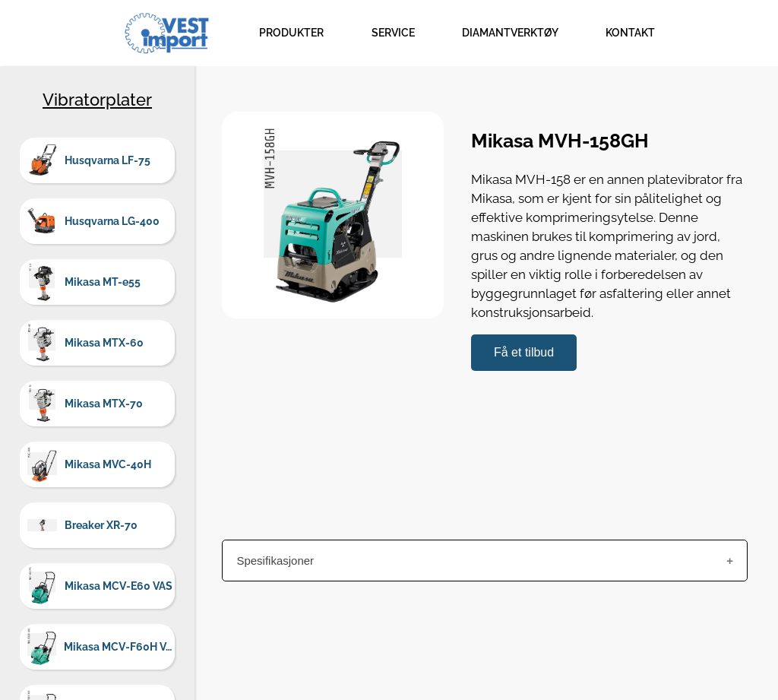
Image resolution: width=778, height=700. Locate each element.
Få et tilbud (524, 352)
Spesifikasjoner (275, 561)
